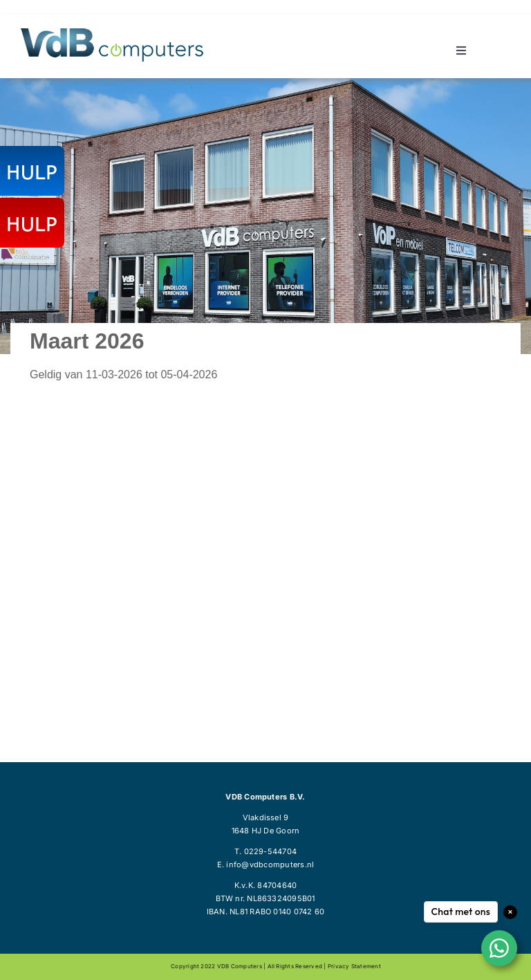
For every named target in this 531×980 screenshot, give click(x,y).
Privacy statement (354, 966)
